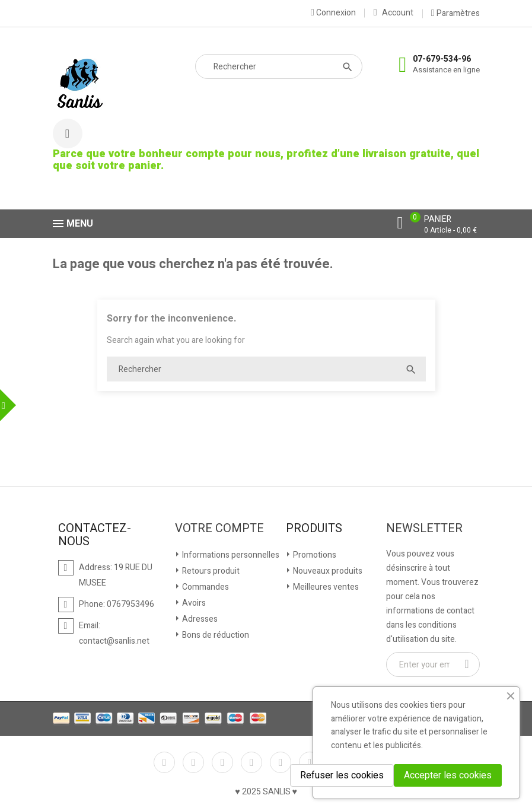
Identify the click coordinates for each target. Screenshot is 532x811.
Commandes (205, 587)
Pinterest (281, 762)
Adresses (199, 619)
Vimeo (310, 762)
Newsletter (424, 529)
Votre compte (219, 529)
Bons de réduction (215, 635)
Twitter (193, 762)
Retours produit (210, 571)
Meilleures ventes (325, 587)
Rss (222, 762)
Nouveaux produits (327, 571)
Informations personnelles (230, 555)
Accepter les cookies (448, 775)
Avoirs (193, 603)
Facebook (164, 762)
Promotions (314, 555)
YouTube (251, 762)
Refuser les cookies (342, 775)
